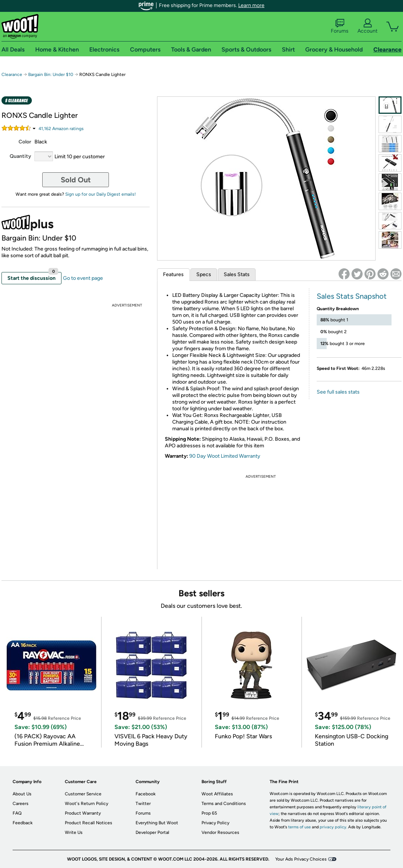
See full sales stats (338, 392)
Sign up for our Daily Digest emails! (101, 194)
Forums (340, 26)
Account (367, 26)
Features (173, 274)
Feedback (23, 823)
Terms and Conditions (224, 804)
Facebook (146, 794)
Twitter (143, 804)
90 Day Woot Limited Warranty (225, 456)
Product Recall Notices (89, 823)
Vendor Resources (220, 832)
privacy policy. (333, 827)
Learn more (251, 5)
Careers (21, 804)
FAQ (17, 813)
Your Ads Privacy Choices (301, 859)
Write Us (74, 832)
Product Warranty (83, 813)
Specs (204, 274)
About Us (22, 794)
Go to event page (83, 278)
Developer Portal (152, 832)
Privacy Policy (215, 823)
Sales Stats (237, 274)
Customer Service (83, 794)
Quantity (20, 156)
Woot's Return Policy (86, 804)
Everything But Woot (157, 823)
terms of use (299, 827)
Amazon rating (61, 129)
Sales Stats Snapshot (352, 296)
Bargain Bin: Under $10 (51, 74)
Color (25, 142)
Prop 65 (209, 813)
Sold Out (76, 180)
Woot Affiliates (217, 794)
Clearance (12, 74)
